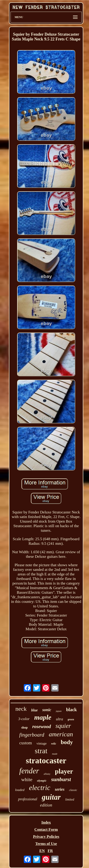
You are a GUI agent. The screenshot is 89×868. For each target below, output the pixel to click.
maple (43, 717)
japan (59, 711)
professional (28, 799)
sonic (47, 710)
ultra (59, 719)
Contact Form (46, 829)
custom (26, 743)
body (67, 742)
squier (63, 726)
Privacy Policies (46, 837)
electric (40, 788)
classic (73, 790)
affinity (47, 774)
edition (46, 805)
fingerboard (32, 735)
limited (70, 800)
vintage (41, 743)
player (64, 771)
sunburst (61, 779)
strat (41, 751)
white (27, 779)
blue (34, 710)
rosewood (42, 726)
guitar (51, 797)
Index (46, 822)
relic (54, 744)
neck (21, 709)
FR (50, 851)
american (61, 734)
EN (42, 851)
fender (29, 771)
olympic (42, 781)
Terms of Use (46, 844)
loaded (20, 790)
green (71, 719)
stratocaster (46, 761)
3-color (24, 719)
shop (24, 728)
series (60, 789)
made (55, 754)
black (71, 710)
